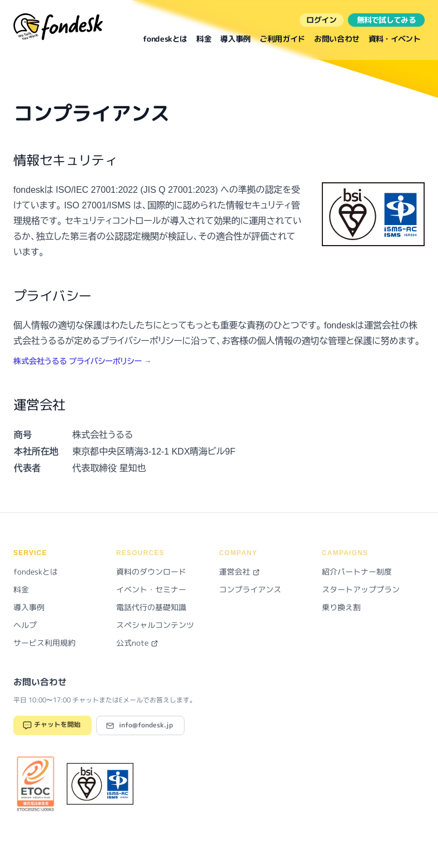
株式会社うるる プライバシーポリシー (83, 361)
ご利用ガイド (282, 39)
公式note (137, 643)
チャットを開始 (51, 725)
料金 (204, 39)
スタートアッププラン (361, 589)
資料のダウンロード (151, 572)
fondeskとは (165, 39)
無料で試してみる (386, 20)
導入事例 (235, 39)
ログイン (322, 20)
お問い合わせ (337, 39)
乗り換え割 (341, 607)
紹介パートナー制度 (357, 572)
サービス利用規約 (44, 643)
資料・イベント (394, 39)
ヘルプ (25, 625)
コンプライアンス (250, 589)
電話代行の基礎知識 (151, 607)
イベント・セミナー (151, 589)
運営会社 (240, 572)
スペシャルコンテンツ (155, 625)
